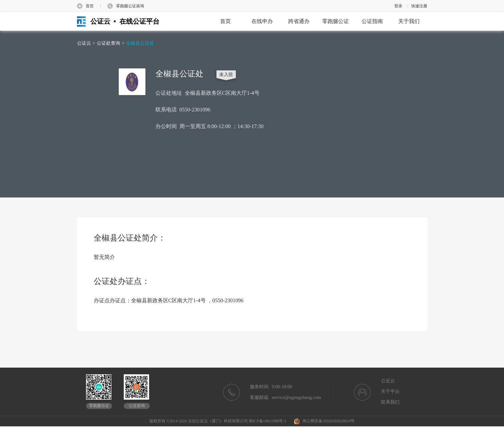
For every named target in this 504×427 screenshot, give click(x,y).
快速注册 (419, 6)
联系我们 (390, 402)
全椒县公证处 (140, 43)
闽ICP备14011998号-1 (268, 421)
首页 (90, 6)
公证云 (84, 43)
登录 (398, 6)
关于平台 (390, 391)
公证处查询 (108, 43)
